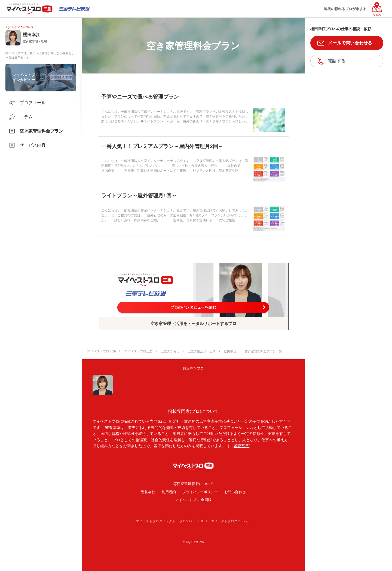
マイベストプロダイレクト (156, 521)
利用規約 (169, 492)
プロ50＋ (186, 521)
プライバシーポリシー (200, 492)
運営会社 (148, 492)
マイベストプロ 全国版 (193, 500)
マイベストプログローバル (231, 521)
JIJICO (202, 521)
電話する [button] (337, 61)
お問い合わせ (235, 492)
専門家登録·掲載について (193, 484)
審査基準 (241, 446)
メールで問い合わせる (350, 43)
